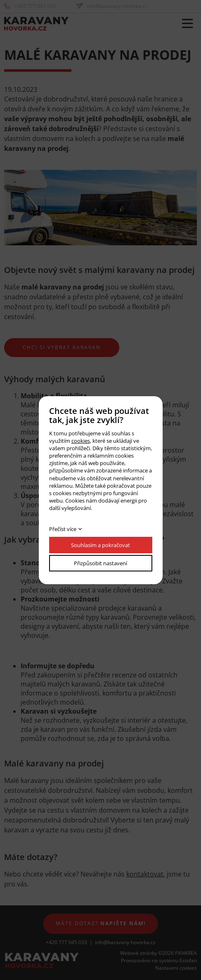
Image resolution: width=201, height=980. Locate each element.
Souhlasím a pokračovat (100, 545)
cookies (81, 441)
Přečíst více (63, 529)
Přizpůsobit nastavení (100, 563)
